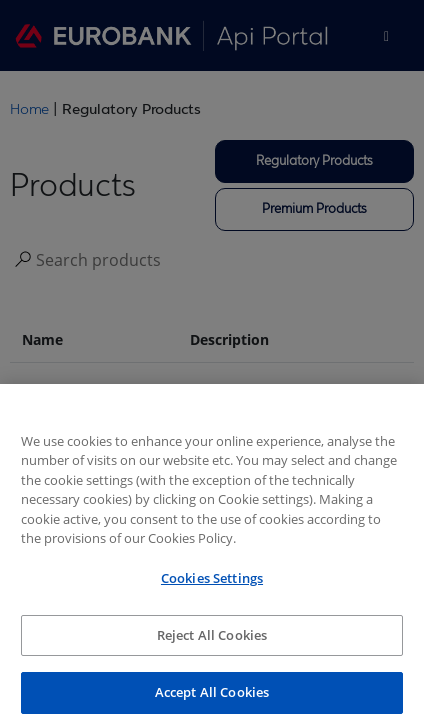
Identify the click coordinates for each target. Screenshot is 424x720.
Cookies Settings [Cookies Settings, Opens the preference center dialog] (212, 585)
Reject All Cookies (212, 642)
